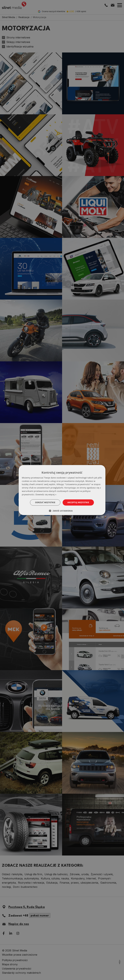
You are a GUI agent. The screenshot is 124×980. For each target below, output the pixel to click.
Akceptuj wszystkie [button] (78, 502)
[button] (62, 511)
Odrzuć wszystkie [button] (45, 502)
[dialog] (62, 490)
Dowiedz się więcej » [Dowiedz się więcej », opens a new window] (46, 494)
